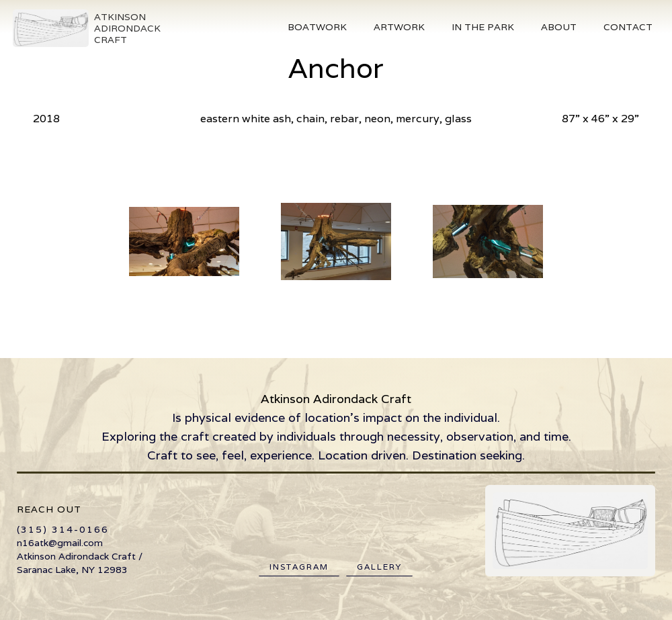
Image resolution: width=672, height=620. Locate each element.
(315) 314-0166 (63, 529)
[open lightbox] (184, 241)
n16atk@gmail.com (60, 543)
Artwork (399, 27)
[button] (317, 27)
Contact (628, 27)
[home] (86, 28)
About (559, 27)
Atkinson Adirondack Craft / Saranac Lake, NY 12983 (80, 563)
